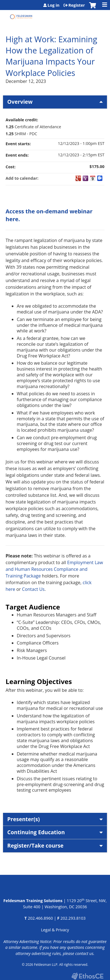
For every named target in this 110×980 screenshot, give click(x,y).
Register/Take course (35, 846)
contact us (84, 953)
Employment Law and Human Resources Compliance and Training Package (54, 569)
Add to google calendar (78, 178)
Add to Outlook (100, 178)
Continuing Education (36, 832)
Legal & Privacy (55, 930)
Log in (53, 5)
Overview (20, 102)
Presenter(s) (24, 819)
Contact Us (33, 589)
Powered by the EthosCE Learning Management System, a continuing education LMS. (87, 976)
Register (77, 5)
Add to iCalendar (93, 178)
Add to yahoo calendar (85, 178)
